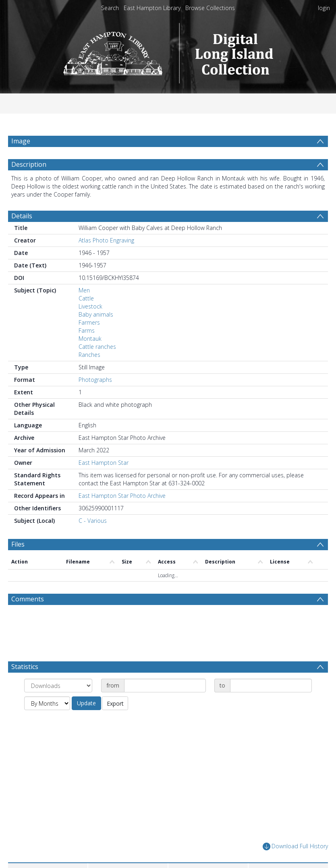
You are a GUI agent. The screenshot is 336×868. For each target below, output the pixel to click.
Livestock (90, 326)
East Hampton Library (152, 8)
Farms (87, 350)
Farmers (89, 342)
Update (86, 722)
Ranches (89, 374)
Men (84, 310)
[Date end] (271, 705)
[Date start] (165, 705)
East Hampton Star (104, 482)
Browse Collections (210, 8)
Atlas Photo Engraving (106, 260)
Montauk (90, 358)
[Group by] (58, 705)
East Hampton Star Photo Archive (122, 515)
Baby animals (96, 334)
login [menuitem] (324, 8)
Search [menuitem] (110, 8)
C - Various (93, 540)
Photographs (95, 399)
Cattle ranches (97, 366)
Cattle (86, 318)
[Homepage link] (168, 51)
